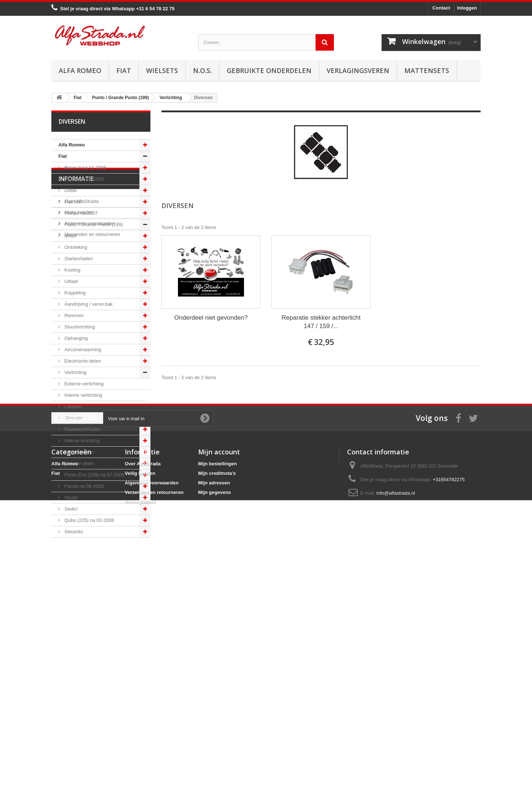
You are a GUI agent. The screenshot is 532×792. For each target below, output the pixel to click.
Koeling (72, 270)
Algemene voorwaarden (89, 601)
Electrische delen (82, 361)
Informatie (76, 560)
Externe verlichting (83, 384)
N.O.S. (202, 70)
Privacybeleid (140, 746)
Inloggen (467, 8)
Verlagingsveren (358, 70)
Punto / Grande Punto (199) (93, 224)
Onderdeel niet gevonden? (211, 318)
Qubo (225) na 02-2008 (89, 520)
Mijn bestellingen (217, 707)
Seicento (73, 532)
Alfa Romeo (80, 70)
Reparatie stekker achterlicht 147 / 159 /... (321, 322)
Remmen (73, 315)
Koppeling (74, 293)
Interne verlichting (83, 395)
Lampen (72, 406)
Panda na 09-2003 (83, 486)
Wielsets (162, 70)
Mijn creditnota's (217, 717)
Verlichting (75, 372)
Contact (441, 8)
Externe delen (79, 452)
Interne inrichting (81, 441)
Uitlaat (70, 281)
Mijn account (219, 695)
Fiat (124, 70)
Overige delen (79, 463)
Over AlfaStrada (81, 579)
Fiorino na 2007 (80, 213)
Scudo (70, 497)
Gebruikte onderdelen (269, 70)
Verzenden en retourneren (92, 612)
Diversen (73, 418)
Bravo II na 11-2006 (85, 168)
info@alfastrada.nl (396, 737)
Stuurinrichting (79, 327)
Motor (70, 236)
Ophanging (75, 338)
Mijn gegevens (215, 736)
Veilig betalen (78, 590)
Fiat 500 (72, 202)
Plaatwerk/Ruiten (82, 429)
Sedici (70, 509)
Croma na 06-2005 (84, 179)
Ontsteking (75, 247)
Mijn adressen (214, 726)
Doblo (70, 190)
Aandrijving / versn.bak (88, 304)
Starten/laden (78, 259)
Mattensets (427, 70)
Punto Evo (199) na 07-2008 (94, 475)
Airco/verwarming (82, 350)
